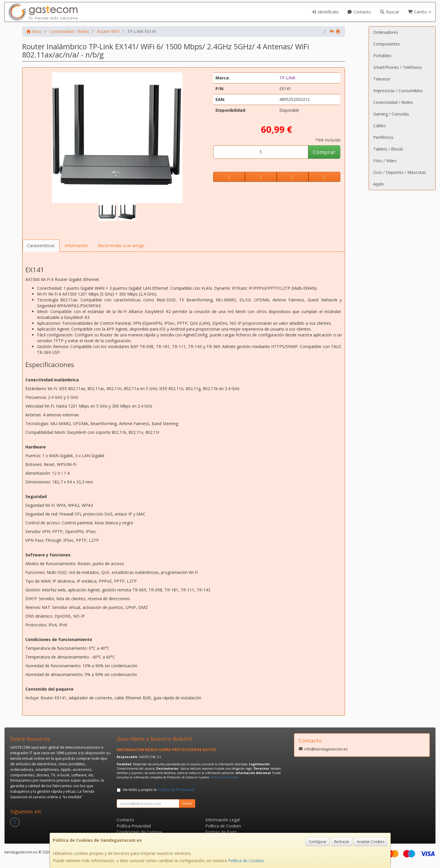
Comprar (324, 152)
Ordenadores (386, 32)
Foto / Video (385, 161)
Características (41, 246)
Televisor (382, 79)
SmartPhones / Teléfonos (398, 67)
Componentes (387, 44)
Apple (378, 184)
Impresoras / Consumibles (398, 91)
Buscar (389, 12)
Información (76, 246)
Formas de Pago (221, 832)
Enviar (187, 803)
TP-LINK (287, 78)
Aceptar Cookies (371, 842)
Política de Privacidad (224, 777)
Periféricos (383, 137)
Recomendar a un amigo (121, 246)
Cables (379, 126)
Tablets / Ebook (388, 149)
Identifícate (325, 12)
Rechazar (342, 842)
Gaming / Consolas (391, 114)
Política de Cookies (246, 861)
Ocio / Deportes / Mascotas (400, 172)
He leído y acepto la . (159, 790)
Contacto (359, 12)
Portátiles (382, 56)
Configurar (318, 842)
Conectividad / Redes (393, 102)
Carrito (420, 12)
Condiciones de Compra (139, 832)
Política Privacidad (134, 826)
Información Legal (222, 820)
